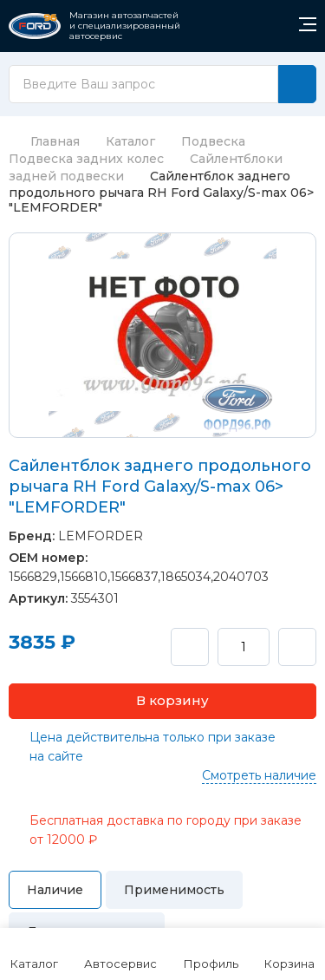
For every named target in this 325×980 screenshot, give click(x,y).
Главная (44, 141)
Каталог (130, 141)
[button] (162, 701)
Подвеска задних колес (86, 159)
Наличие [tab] (55, 890)
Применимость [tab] (174, 890)
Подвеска (213, 141)
